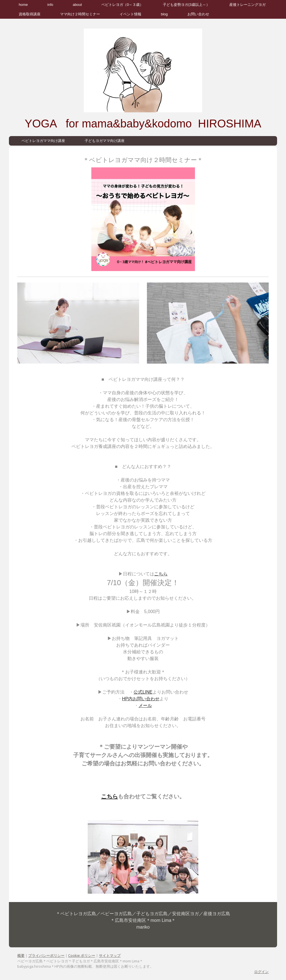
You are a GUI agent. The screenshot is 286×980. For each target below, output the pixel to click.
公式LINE (143, 692)
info (50, 5)
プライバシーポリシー (46, 955)
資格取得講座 (30, 14)
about (78, 5)
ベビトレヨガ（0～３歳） (122, 5)
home (23, 5)
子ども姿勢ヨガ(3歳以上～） (186, 5)
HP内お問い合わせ (141, 699)
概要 (21, 955)
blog (164, 14)
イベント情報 (130, 14)
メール (145, 705)
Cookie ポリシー (82, 955)
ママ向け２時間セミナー (80, 14)
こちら (161, 574)
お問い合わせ (198, 14)
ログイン (261, 972)
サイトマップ (110, 955)
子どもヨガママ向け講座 (105, 141)
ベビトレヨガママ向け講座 (43, 141)
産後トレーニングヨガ (247, 5)
